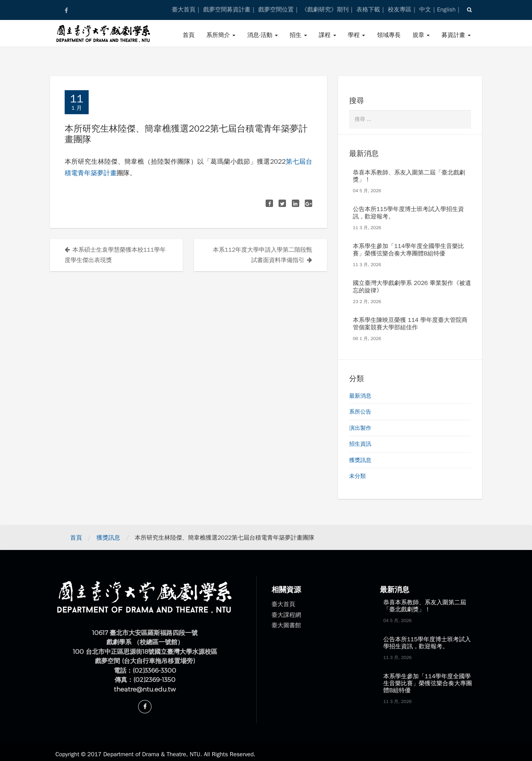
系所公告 (360, 412)
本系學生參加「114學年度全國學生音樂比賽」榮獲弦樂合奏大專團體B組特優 (408, 250)
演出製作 (360, 428)
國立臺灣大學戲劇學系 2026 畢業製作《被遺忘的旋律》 (412, 287)
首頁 (188, 35)
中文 (425, 10)
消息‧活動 (262, 35)
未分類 (357, 476)
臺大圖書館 (286, 625)
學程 (357, 35)
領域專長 (389, 35)
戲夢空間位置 (276, 10)
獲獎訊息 (360, 460)
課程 (328, 35)
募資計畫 (456, 35)
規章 (421, 35)
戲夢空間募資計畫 (227, 10)
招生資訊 (360, 444)
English (446, 10)
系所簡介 (221, 35)
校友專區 (400, 10)
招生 (298, 35)
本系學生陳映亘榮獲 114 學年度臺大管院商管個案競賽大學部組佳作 (410, 324)
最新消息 (360, 396)
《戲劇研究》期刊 (325, 10)
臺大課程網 (286, 615)
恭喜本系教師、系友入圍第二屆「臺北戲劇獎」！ (409, 176)
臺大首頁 (184, 10)
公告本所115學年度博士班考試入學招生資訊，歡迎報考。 (408, 213)
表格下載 (368, 10)
